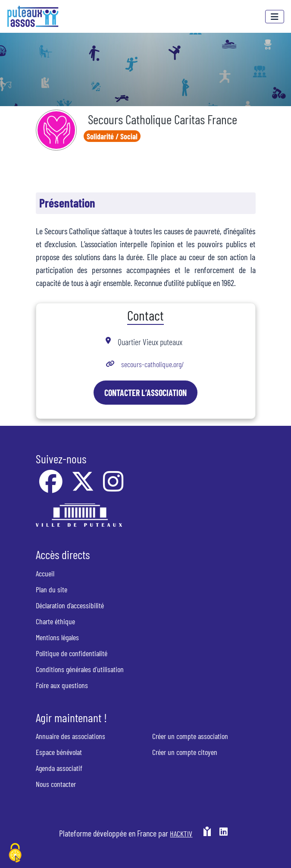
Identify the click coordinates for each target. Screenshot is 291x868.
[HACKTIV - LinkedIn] (224, 837)
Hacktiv (181, 833)
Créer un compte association (190, 736)
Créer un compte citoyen (185, 752)
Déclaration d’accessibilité (70, 605)
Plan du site (52, 589)
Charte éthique (55, 621)
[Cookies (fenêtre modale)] (15, 853)
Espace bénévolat (59, 752)
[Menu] (275, 17)
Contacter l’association (145, 393)
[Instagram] (113, 487)
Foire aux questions (62, 685)
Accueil (45, 573)
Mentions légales (57, 637)
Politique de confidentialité (72, 653)
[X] (84, 487)
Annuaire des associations (70, 736)
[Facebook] (52, 487)
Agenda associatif (59, 768)
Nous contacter (56, 784)
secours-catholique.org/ (153, 364)
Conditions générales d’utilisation (80, 669)
